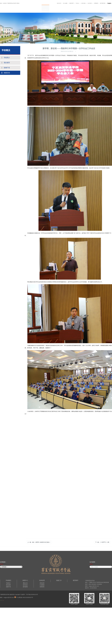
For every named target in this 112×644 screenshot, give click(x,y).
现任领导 (8, 585)
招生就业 (89, 9)
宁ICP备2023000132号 (32, 594)
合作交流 (96, 9)
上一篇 (39, 542)
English (109, 3)
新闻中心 (61, 9)
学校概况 (45, 9)
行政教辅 (42, 585)
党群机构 (42, 587)
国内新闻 (25, 587)
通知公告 (25, 583)
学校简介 (8, 583)
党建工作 (68, 9)
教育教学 (75, 9)
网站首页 (38, 9)
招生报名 (103, 9)
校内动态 (25, 585)
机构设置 (53, 9)
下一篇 (102, 542)
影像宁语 (8, 587)
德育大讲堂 (82, 9)
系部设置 (42, 583)
